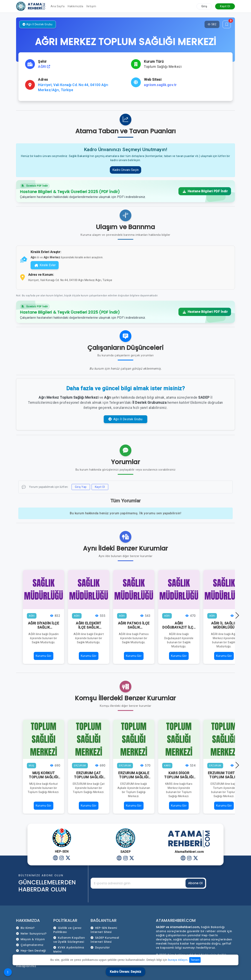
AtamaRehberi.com (176, 920)
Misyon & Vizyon (30, 939)
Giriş (204, 6)
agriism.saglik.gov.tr (160, 85)
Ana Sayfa (58, 6)
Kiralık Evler (45, 265)
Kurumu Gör (44, 656)
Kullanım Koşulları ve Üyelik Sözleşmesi (69, 940)
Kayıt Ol (225, 6)
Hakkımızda (75, 6)
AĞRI (44, 67)
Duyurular (100, 947)
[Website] (55, 858)
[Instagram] (62, 858)
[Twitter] (68, 858)
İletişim (91, 6)
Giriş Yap (81, 487)
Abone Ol (195, 883)
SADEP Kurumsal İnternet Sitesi (105, 940)
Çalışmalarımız (30, 945)
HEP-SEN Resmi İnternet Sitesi (104, 930)
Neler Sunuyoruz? (31, 934)
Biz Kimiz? (25, 928)
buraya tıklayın (178, 960)
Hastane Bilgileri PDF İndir (205, 191)
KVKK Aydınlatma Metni (69, 950)
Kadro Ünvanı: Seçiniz (125, 972)
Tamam (195, 960)
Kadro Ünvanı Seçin (125, 170)
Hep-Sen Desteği (31, 951)
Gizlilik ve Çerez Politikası (67, 930)
